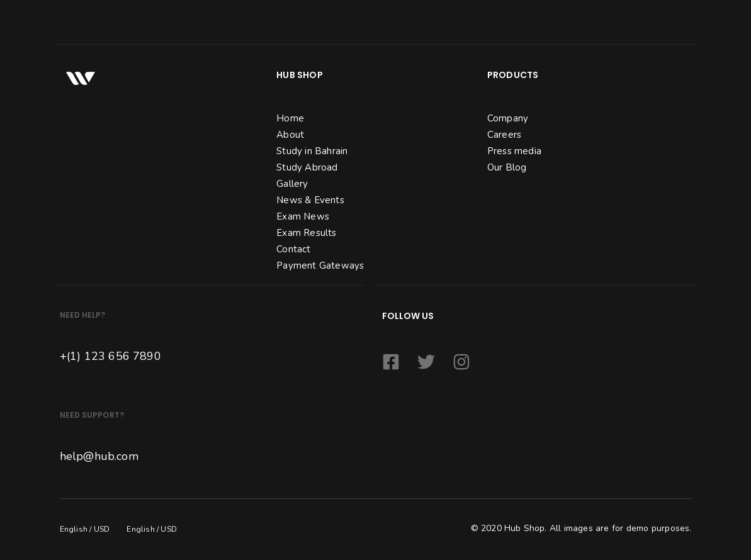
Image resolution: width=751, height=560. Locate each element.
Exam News (303, 216)
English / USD (85, 529)
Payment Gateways (320, 266)
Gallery (292, 184)
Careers (504, 135)
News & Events (310, 200)
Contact (293, 249)
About (290, 135)
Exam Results (306, 233)
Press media (514, 151)
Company (508, 118)
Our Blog (507, 167)
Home (290, 118)
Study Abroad (307, 167)
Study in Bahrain (312, 151)
